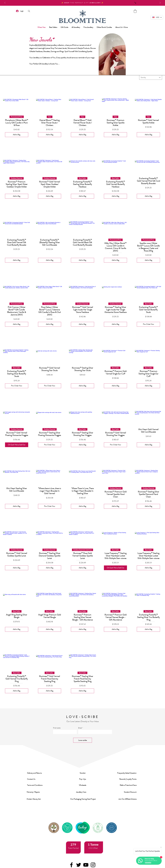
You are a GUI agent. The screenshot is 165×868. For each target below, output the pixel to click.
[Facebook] (71, 865)
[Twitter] (79, 865)
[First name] (64, 732)
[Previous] (5, 3)
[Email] (94, 732)
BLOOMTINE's (41, 45)
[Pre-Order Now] (148, 324)
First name (57, 728)
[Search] (29, 11)
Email (81, 728)
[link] (135, 11)
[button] (35, 773)
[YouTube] (86, 865)
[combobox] (151, 77)
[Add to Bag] (17, 135)
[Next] (160, 3)
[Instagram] (93, 865)
